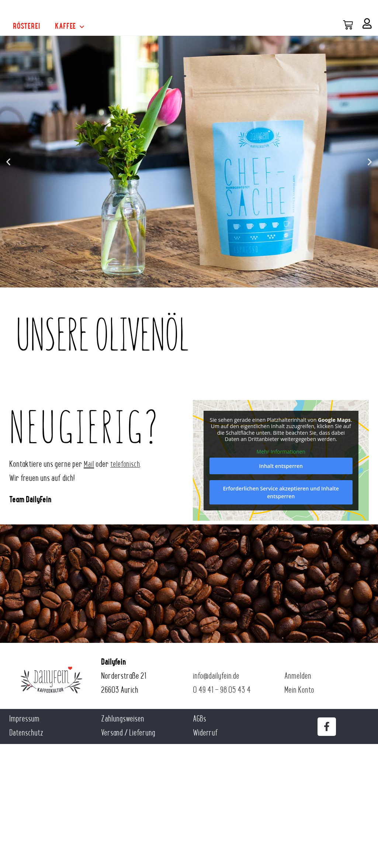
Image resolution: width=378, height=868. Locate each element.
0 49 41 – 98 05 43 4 (222, 691)
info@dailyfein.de (216, 677)
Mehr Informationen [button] (281, 451)
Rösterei (27, 27)
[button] (8, 161)
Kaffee (70, 27)
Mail (89, 465)
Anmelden (298, 677)
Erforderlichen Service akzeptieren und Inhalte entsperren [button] (281, 492)
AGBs (200, 719)
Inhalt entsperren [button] (281, 466)
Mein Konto (299, 691)
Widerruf (205, 733)
